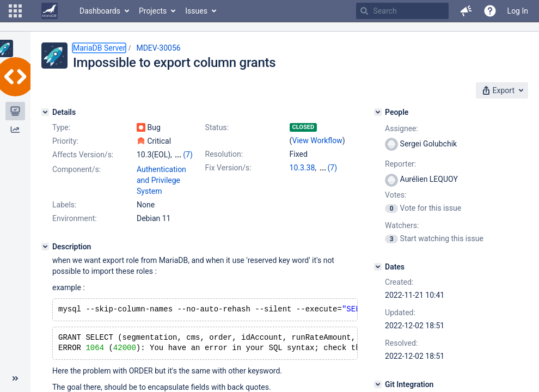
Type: (61, 127)
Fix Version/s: (228, 168)
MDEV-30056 (158, 48)
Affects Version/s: (83, 155)
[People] (378, 112)
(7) (188, 155)
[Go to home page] (50, 11)
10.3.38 (302, 168)
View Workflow (317, 140)
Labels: (64, 205)
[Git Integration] (378, 384)
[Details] (45, 112)
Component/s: (76, 169)
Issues (196, 11)
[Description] (45, 247)
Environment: (75, 218)
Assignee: (402, 128)
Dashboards (100, 11)
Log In (518, 11)
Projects (153, 11)
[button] (15, 11)
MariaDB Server (99, 48)
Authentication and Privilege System (161, 180)
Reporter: (400, 164)
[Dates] (378, 267)
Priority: (65, 141)
